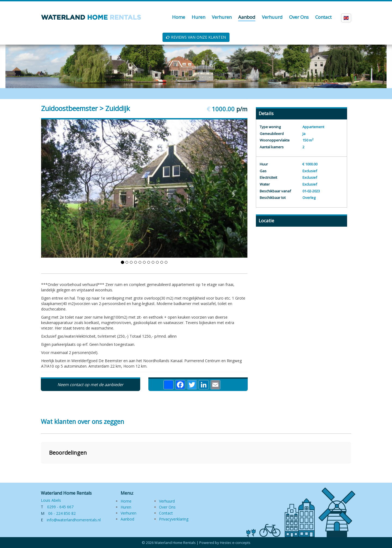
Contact (166, 513)
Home (126, 501)
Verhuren (128, 513)
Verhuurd (167, 501)
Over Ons (167, 507)
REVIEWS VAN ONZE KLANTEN (196, 37)
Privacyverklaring (174, 519)
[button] (41, 469)
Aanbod (127, 519)
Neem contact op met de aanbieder (90, 384)
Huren (126, 507)
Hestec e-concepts (235, 543)
